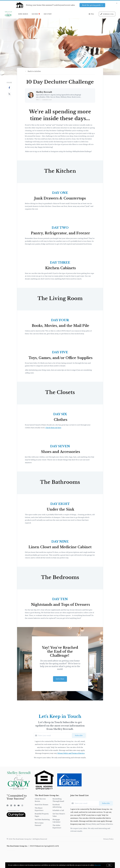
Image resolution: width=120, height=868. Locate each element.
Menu (91, 14)
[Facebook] (7, 805)
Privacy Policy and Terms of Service (71, 753)
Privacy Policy (108, 839)
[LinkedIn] (11, 805)
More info (98, 865)
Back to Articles (34, 71)
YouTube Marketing (42, 820)
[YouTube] (19, 805)
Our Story (48, 14)
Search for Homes (41, 805)
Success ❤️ (36, 14)
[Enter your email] (55, 735)
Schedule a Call (58, 810)
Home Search (23, 14)
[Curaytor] (16, 816)
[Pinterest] (15, 805)
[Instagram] (22, 805)
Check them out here (53, 428)
